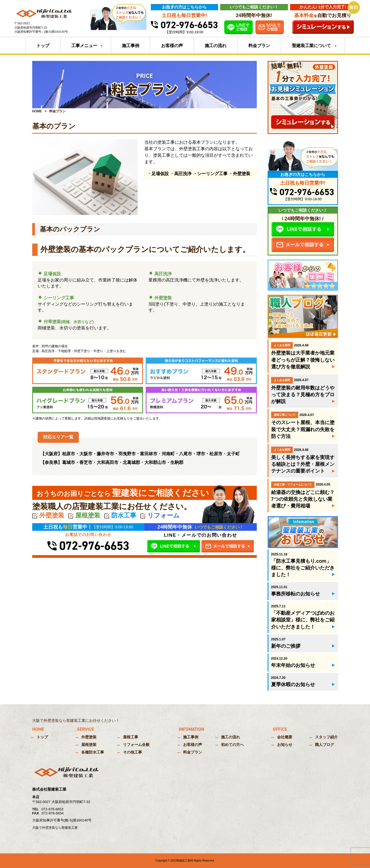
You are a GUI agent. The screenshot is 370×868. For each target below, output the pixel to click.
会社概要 (285, 737)
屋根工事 (131, 737)
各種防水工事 (93, 752)
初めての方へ (232, 745)
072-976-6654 (53, 813)
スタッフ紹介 (326, 737)
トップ (43, 46)
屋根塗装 (89, 745)
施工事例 (131, 46)
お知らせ (285, 745)
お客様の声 (172, 46)
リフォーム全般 (136, 745)
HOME (37, 111)
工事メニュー (84, 46)
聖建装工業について (311, 46)
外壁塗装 (89, 737)
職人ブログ (324, 745)
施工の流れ (216, 46)
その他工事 (132, 752)
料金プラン (259, 46)
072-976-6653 (184, 25)
